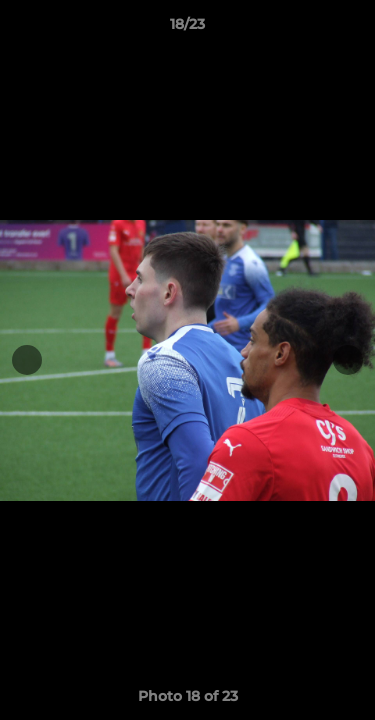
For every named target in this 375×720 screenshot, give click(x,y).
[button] (351, 29)
